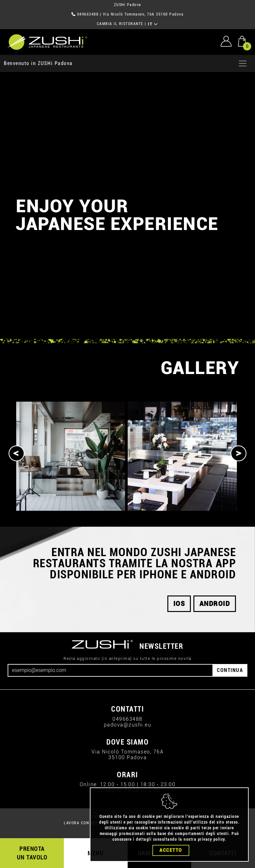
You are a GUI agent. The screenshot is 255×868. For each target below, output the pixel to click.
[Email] (110, 670)
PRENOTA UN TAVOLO (32, 853)
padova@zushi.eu (128, 725)
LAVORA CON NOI (81, 823)
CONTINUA (230, 670)
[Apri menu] (243, 63)
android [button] (215, 604)
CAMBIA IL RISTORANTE (120, 24)
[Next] (238, 453)
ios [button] (179, 604)
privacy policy (211, 839)
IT (153, 24)
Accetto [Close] (171, 850)
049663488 (88, 14)
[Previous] (17, 453)
